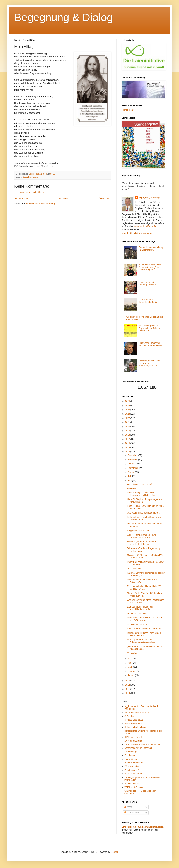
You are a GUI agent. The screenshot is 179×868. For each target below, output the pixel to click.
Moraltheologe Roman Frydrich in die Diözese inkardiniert (150, 328)
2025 (128, 406)
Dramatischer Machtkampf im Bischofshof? (152, 249)
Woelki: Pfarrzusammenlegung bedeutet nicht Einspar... (142, 536)
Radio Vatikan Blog (133, 774)
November (133, 460)
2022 (128, 418)
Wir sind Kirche (132, 784)
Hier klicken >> (129, 110)
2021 (128, 422)
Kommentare (131, 813)
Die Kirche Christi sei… (138, 614)
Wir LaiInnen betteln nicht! (140, 484)
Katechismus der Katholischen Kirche (142, 744)
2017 (128, 439)
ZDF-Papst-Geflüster (134, 787)
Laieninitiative (131, 759)
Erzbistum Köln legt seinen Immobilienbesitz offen (140, 608)
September (133, 468)
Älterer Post (104, 199)
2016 (128, 443)
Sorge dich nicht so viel (138, 531)
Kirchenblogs (131, 752)
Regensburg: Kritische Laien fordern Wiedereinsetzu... (144, 634)
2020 (128, 427)
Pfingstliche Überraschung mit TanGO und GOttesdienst (145, 619)
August (131, 472)
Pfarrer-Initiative (132, 766)
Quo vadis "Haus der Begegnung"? (144, 513)
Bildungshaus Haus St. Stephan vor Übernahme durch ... (144, 518)
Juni (130, 481)
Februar (132, 671)
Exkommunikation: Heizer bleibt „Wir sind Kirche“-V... (144, 588)
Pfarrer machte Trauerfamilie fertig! (148, 301)
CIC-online (130, 716)
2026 (128, 401)
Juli (130, 476)
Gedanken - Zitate (30, 177)
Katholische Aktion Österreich (138, 748)
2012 (128, 685)
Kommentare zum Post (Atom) (40, 204)
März (130, 667)
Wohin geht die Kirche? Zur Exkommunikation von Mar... (142, 641)
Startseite (63, 199)
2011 (128, 689)
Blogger (114, 852)
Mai (130, 658)
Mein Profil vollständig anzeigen (137, 233)
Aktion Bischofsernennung (137, 713)
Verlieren (131, 488)
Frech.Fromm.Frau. (134, 724)
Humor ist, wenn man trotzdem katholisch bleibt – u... (142, 543)
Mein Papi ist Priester (137, 625)
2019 (128, 431)
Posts (128, 807)
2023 (128, 414)
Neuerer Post (22, 199)
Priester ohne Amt (133, 770)
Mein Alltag (132, 653)
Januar (131, 675)
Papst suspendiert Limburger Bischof (148, 283)
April (130, 663)
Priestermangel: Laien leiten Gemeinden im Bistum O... (141, 494)
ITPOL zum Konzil (133, 737)
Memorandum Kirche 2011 (146, 226)
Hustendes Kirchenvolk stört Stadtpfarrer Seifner (151, 344)
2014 (128, 452)
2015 (128, 448)
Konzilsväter (130, 755)
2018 (128, 435)
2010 (128, 693)
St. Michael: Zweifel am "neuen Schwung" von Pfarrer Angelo (150, 267)
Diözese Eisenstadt (134, 720)
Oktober (132, 464)
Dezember (133, 455)
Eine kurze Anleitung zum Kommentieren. (143, 827)
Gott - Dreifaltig (134, 569)
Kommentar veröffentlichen (32, 192)
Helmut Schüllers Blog (135, 727)
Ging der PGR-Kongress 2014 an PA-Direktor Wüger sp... (145, 556)
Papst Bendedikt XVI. (135, 763)
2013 (128, 681)
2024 (128, 410)
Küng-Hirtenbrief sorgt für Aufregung (144, 629)
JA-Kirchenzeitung (133, 741)
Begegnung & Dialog (64, 17)
